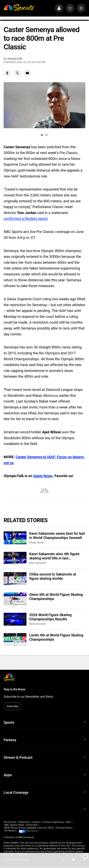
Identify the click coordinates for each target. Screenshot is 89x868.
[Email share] (27, 73)
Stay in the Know (14, 689)
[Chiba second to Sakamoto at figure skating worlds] (15, 579)
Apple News (43, 476)
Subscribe (12, 706)
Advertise (24, 822)
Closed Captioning (53, 822)
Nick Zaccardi (37, 563)
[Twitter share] (17, 73)
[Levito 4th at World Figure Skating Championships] (15, 640)
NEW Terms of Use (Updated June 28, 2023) (29, 828)
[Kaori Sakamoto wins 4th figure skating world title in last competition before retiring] (15, 558)
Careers (36, 822)
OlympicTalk (15, 59)
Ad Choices (10, 822)
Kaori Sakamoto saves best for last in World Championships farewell (57, 536)
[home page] (19, 8)
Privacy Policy (64, 828)
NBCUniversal (26, 838)
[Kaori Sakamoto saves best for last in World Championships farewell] (15, 538)
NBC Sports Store (14, 825)
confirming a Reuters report (26, 219)
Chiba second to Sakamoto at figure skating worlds (53, 576)
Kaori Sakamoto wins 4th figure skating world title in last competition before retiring (54, 556)
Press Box (32, 825)
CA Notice (10, 831)
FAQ (68, 822)
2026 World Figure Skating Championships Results (50, 617)
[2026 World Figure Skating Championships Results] (15, 619)
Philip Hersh (36, 543)
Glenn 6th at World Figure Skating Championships (56, 597)
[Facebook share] (7, 73)
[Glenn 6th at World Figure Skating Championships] (15, 599)
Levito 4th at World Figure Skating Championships (56, 637)
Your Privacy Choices (38, 831)
